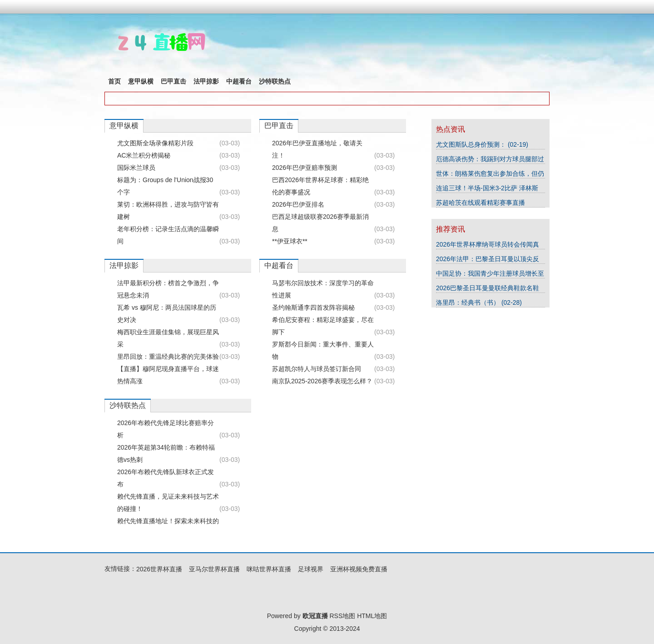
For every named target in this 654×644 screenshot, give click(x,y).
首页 (114, 81)
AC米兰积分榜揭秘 (144, 155)
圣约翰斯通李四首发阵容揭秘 (313, 307)
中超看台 (239, 81)
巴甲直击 (173, 81)
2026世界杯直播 (159, 569)
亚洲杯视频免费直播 (359, 569)
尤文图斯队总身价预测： (472, 144)
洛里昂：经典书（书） (469, 302)
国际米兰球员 (136, 168)
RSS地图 (342, 616)
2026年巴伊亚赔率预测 (305, 168)
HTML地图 (372, 616)
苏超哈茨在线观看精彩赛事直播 (481, 203)
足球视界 (311, 569)
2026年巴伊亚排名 (298, 204)
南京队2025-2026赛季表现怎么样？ (322, 381)
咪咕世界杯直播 (269, 569)
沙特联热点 (275, 81)
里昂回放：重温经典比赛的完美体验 (168, 357)
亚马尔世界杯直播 (214, 569)
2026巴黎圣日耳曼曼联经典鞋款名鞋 (488, 288)
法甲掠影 (206, 81)
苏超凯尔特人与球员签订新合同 (317, 369)
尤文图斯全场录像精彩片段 (155, 143)
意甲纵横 (141, 81)
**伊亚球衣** (290, 241)
